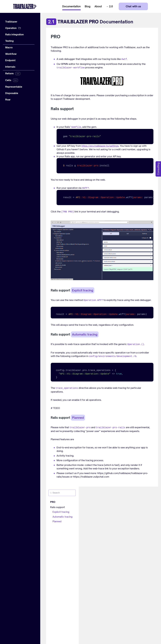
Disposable (12, 93)
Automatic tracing (62, 517)
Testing (9, 41)
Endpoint (10, 60)
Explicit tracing (61, 512)
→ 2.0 (109, 6)
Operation (11, 28)
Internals (10, 67)
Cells (8, 80)
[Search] (62, 493)
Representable (14, 87)
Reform (9, 73)
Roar (8, 100)
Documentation (71, 6)
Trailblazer (11, 22)
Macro (9, 47)
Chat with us (133, 6)
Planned (57, 521)
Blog (88, 6)
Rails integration (15, 34)
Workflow (11, 54)
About (98, 6)
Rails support (58, 507)
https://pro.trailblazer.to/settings (100, 146)
